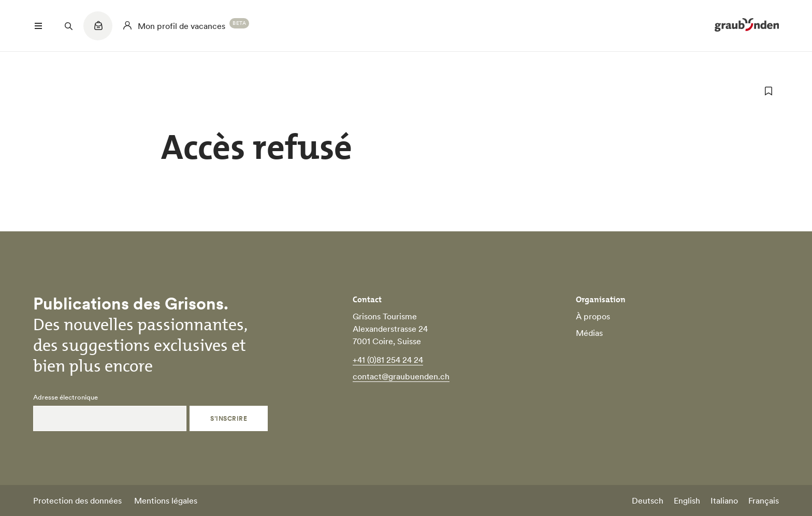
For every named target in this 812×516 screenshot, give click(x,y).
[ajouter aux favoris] (769, 91)
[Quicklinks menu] (98, 31)
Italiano (724, 500)
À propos (593, 316)
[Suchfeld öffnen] (68, 26)
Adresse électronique (66, 397)
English (687, 500)
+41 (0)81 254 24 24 (388, 360)
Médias (589, 333)
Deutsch (648, 500)
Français (764, 500)
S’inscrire (229, 418)
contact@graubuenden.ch (401, 376)
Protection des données (77, 500)
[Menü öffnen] (38, 26)
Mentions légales (166, 500)
